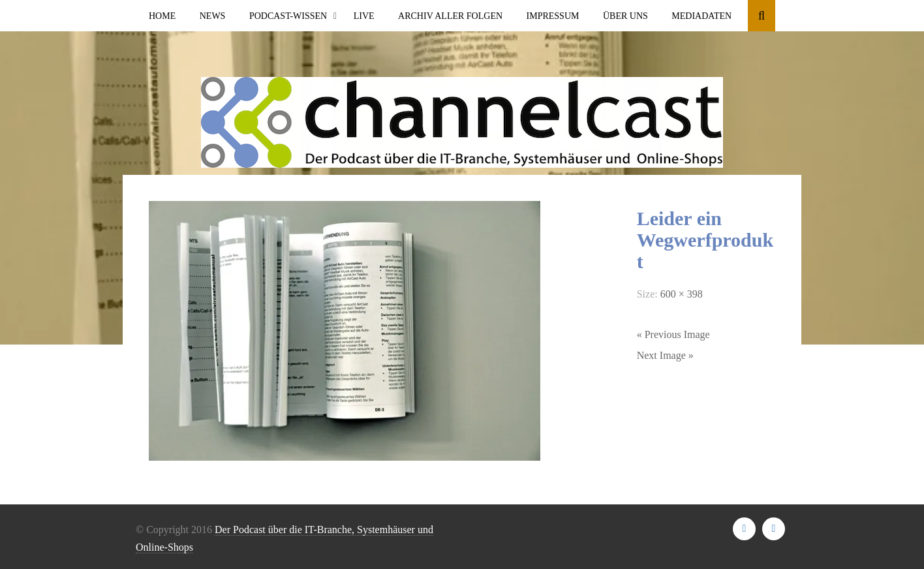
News (213, 16)
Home (162, 16)
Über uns (625, 16)
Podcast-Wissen (288, 16)
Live (364, 16)
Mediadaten (701, 16)
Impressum (553, 16)
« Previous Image (673, 334)
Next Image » (665, 355)
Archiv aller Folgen (450, 16)
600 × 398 (682, 294)
